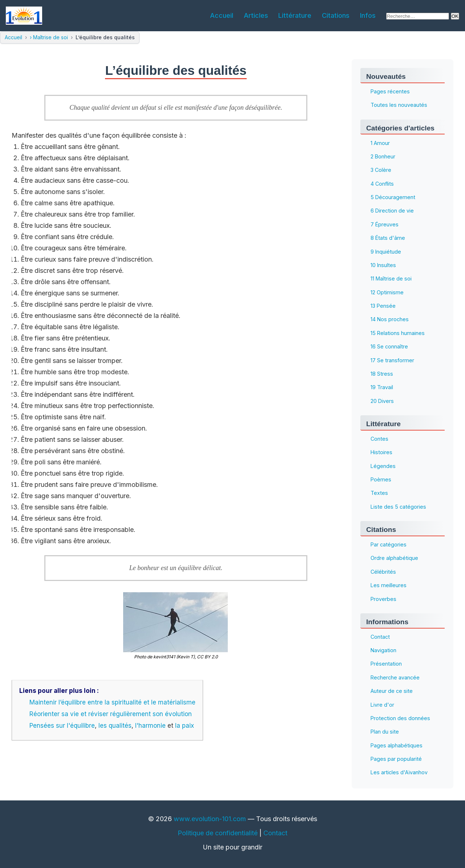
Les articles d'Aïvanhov (399, 773)
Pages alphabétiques (397, 745)
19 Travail (382, 387)
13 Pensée (383, 306)
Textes (379, 493)
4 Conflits (382, 184)
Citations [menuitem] (336, 15)
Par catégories (389, 544)
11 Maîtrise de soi (391, 279)
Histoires (381, 453)
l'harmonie (150, 726)
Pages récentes (390, 91)
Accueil (13, 37)
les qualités (115, 726)
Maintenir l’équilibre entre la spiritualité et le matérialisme (112, 702)
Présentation (386, 664)
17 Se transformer (392, 360)
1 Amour (380, 143)
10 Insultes (383, 265)
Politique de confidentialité (218, 833)
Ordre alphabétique (394, 558)
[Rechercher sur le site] (418, 16)
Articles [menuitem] (256, 15)
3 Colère (381, 170)
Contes (379, 439)
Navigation (383, 650)
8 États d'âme (388, 238)
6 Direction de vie (392, 211)
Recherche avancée (395, 677)
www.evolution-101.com (210, 819)
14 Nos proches (390, 320)
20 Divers (382, 401)
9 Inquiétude (386, 252)
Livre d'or (382, 705)
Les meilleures (389, 586)
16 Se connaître (389, 347)
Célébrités (383, 572)
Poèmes (381, 479)
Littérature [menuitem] (295, 15)
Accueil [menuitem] (222, 15)
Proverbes (383, 599)
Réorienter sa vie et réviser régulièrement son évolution (111, 714)
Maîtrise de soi (50, 37)
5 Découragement (393, 197)
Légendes (383, 466)
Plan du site (385, 732)
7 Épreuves (385, 224)
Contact (380, 637)
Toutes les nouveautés (399, 105)
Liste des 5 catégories (398, 507)
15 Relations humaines (398, 333)
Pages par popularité (396, 759)
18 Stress (382, 374)
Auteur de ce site (392, 691)
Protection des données (400, 718)
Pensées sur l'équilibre (62, 726)
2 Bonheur (383, 156)
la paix (185, 726)
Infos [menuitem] (368, 15)
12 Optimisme (387, 292)
